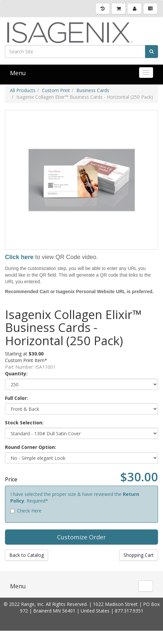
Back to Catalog (27, 555)
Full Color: (16, 398)
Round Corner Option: (31, 447)
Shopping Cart (139, 555)
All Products (23, 90)
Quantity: (16, 374)
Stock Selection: (24, 423)
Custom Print (56, 90)
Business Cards (93, 90)
